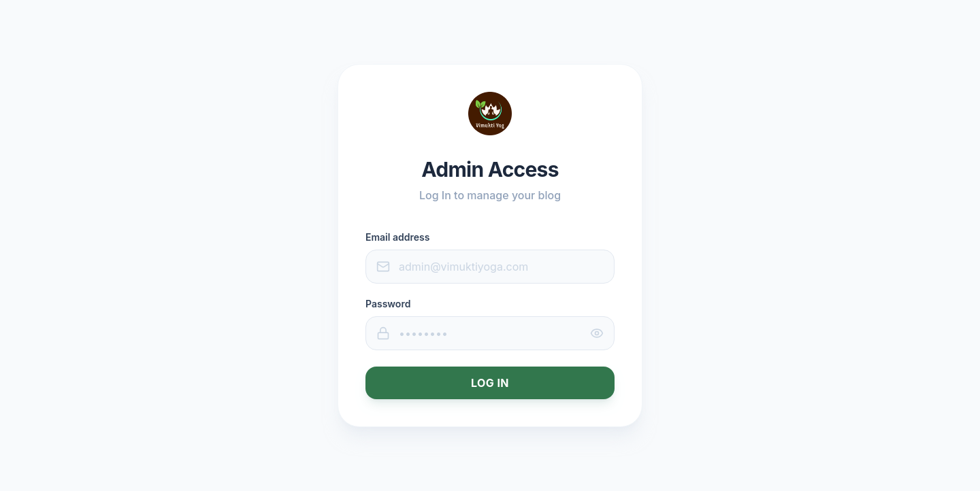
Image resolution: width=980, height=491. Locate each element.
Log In (490, 383)
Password (388, 304)
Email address (397, 237)
